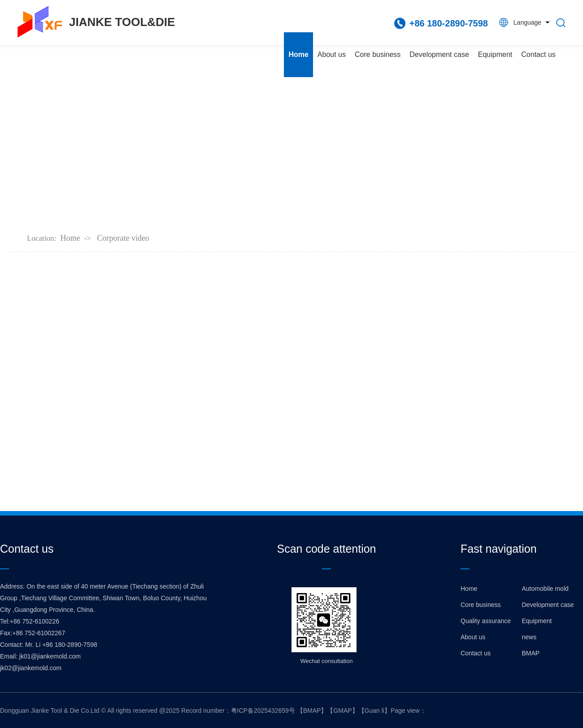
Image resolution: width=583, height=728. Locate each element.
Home (298, 54)
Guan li (374, 711)
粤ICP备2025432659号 (263, 711)
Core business (378, 54)
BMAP (531, 653)
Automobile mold (545, 589)
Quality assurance (486, 621)
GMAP (342, 711)
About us (332, 54)
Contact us (538, 54)
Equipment (495, 54)
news (529, 637)
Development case (439, 54)
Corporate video (123, 238)
